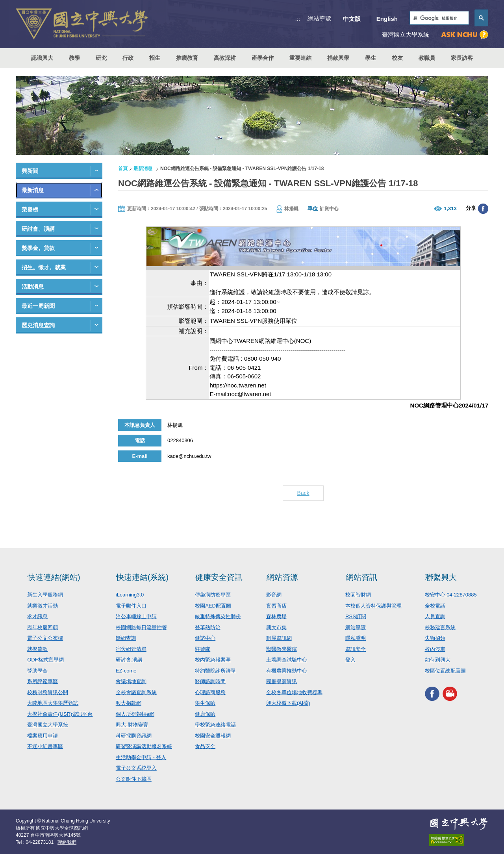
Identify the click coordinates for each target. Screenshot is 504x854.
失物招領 (435, 638)
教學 (74, 58)
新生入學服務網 (45, 595)
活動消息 (33, 287)
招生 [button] (155, 58)
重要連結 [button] (300, 58)
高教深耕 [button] (225, 58)
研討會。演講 (38, 229)
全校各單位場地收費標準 (294, 692)
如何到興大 (438, 660)
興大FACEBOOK (432, 694)
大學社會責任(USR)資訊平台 (60, 714)
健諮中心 (205, 638)
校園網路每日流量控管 (141, 627)
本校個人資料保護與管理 (373, 606)
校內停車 (435, 649)
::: (298, 19)
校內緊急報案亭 (213, 660)
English (387, 19)
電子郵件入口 (131, 606)
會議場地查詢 (131, 681)
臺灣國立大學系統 (48, 725)
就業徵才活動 (43, 606)
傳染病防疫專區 (213, 595)
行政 (128, 58)
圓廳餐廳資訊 (282, 681)
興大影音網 (450, 694)
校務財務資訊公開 (48, 692)
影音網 (274, 595)
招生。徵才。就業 (44, 267)
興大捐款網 (129, 703)
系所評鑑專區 (43, 681)
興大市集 (276, 627)
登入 (350, 660)
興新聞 (30, 171)
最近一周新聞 (38, 306)
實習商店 (276, 606)
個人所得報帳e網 (135, 714)
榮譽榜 (30, 209)
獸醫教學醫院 (282, 649)
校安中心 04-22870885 (451, 595)
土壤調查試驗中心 (287, 660)
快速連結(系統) (142, 577)
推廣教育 (187, 58)
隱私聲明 (356, 638)
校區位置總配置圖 (445, 671)
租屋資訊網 (279, 638)
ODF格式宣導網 (45, 660)
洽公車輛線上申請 (136, 616)
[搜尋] (438, 18)
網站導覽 (319, 18)
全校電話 (435, 606)
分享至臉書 (483, 209)
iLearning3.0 (130, 595)
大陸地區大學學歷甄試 (53, 703)
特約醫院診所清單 (215, 671)
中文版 (352, 19)
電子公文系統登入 (136, 768)
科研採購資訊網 (134, 736)
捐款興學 (338, 58)
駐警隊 (203, 649)
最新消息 (33, 190)
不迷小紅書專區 (45, 746)
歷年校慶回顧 (43, 627)
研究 (101, 58)
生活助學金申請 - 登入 (141, 757)
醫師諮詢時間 (210, 681)
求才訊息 (37, 616)
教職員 (427, 58)
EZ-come (126, 671)
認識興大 (42, 58)
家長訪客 (462, 58)
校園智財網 (358, 595)
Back (303, 493)
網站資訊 (361, 577)
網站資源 (282, 577)
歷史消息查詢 (38, 325)
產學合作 (263, 58)
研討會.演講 (129, 660)
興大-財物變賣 (132, 725)
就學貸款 (37, 649)
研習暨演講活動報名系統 (144, 746)
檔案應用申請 (43, 736)
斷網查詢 (126, 638)
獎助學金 (37, 671)
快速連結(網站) (54, 577)
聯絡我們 (67, 842)
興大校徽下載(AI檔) (288, 703)
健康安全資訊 (219, 577)
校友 (397, 58)
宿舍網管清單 (131, 649)
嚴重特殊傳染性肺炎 (218, 616)
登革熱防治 (208, 627)
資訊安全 (356, 649)
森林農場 (276, 616)
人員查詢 (435, 616)
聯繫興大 (441, 577)
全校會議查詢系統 (136, 692)
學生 (371, 58)
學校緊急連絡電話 (215, 725)
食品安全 (205, 746)
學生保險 (205, 703)
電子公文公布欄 (45, 638)
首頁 (123, 169)
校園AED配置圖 (213, 606)
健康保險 (205, 714)
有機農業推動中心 (287, 671)
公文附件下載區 (134, 779)
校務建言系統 (440, 627)
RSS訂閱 (356, 616)
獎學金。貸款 (38, 248)
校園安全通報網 (213, 736)
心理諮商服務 (210, 692)
